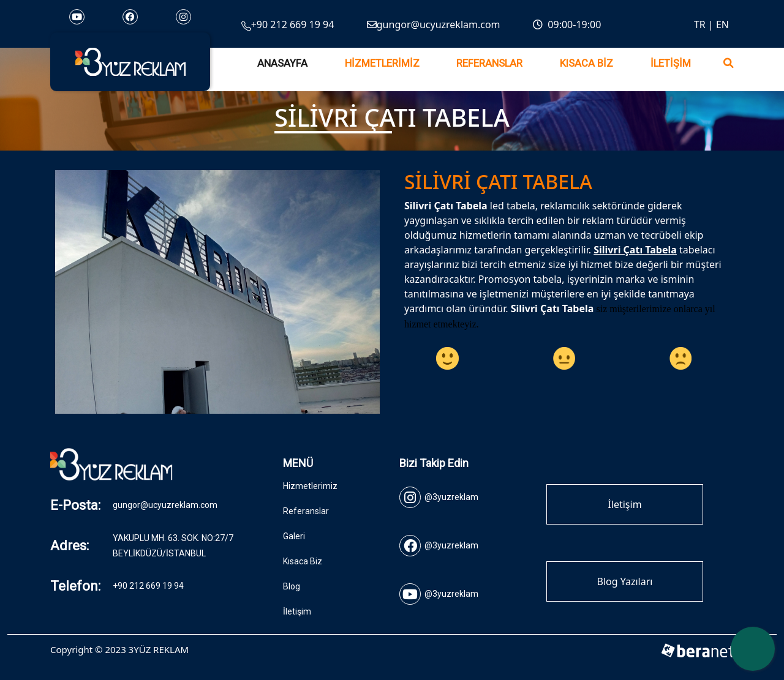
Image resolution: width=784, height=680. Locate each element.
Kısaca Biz (586, 63)
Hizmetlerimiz (382, 63)
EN (722, 24)
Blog (292, 586)
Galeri (294, 536)
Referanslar (489, 63)
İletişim (671, 63)
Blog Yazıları (625, 581)
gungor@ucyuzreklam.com (434, 24)
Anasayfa (282, 63)
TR (700, 24)
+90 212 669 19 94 (288, 24)
